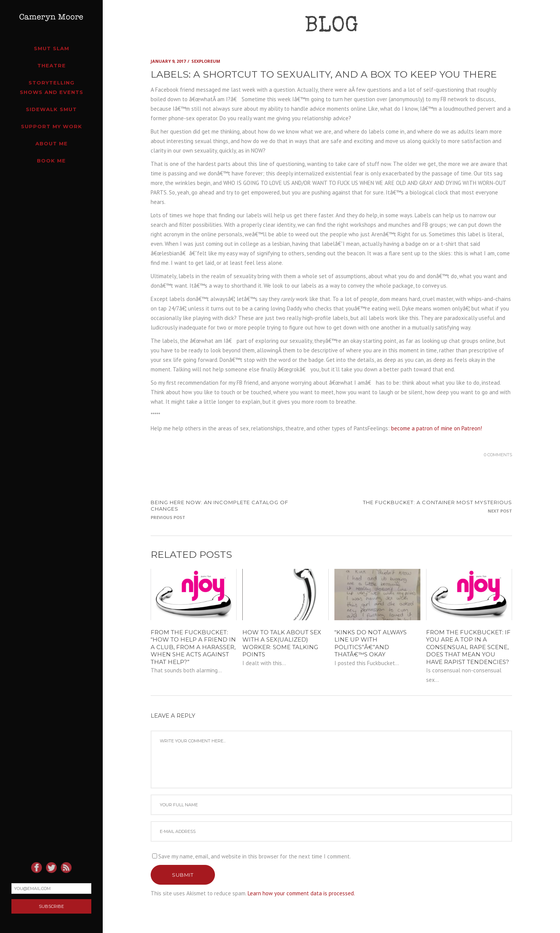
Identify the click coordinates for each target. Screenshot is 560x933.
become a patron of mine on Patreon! (437, 428)
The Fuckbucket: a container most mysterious (437, 502)
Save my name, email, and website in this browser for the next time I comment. (255, 856)
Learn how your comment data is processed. (301, 893)
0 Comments (498, 455)
